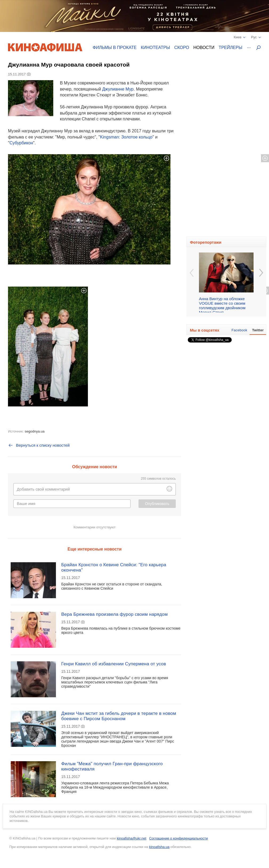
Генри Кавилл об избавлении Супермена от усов (114, 664)
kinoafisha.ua (159, 847)
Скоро (182, 48)
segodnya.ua (35, 431)
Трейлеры (231, 48)
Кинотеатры (155, 48)
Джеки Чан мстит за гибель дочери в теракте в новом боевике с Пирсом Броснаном (119, 716)
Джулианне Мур (118, 89)
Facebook (239, 330)
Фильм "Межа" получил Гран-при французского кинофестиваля (112, 766)
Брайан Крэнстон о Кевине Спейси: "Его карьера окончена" (114, 567)
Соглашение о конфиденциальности (178, 838)
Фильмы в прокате (115, 48)
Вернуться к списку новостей (39, 445)
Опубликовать (157, 504)
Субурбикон (21, 143)
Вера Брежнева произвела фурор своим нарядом (115, 614)
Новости (204, 48)
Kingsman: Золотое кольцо (126, 137)
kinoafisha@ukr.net (131, 838)
